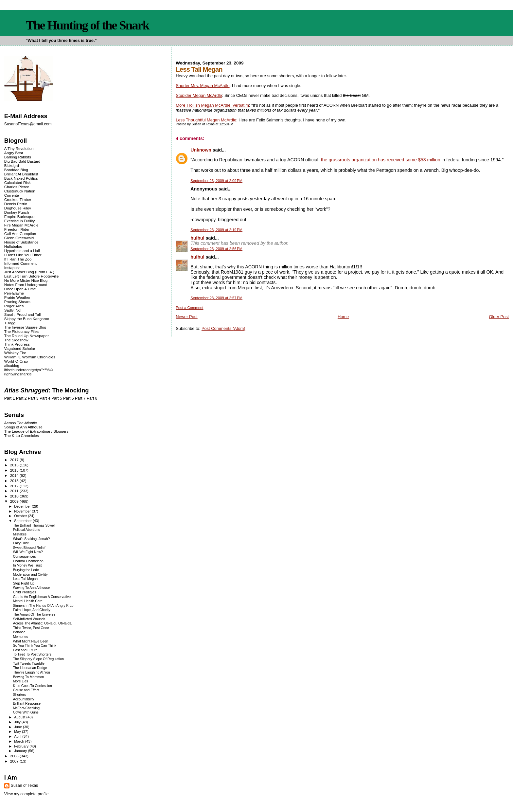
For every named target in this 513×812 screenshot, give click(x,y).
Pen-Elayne (14, 293)
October (21, 516)
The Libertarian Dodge (30, 668)
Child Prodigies (25, 592)
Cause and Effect (26, 690)
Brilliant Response (27, 704)
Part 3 (33, 398)
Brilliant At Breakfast (21, 174)
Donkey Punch (17, 212)
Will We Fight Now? (28, 552)
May (18, 731)
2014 (15, 475)
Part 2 (21, 398)
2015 (15, 470)
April (18, 736)
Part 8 (92, 398)
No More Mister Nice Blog (26, 280)
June (18, 727)
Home (343, 317)
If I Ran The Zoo (18, 259)
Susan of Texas (24, 785)
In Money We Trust (27, 565)
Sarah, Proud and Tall (22, 314)
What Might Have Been (31, 641)
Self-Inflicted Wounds (29, 619)
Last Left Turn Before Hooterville (32, 276)
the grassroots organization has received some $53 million (381, 160)
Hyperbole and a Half (22, 251)
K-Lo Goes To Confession (33, 686)
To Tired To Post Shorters (32, 654)
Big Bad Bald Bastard (22, 161)
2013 (15, 481)
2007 (15, 761)
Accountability (24, 699)
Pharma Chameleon (28, 561)
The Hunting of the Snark (87, 25)
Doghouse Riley (18, 208)
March (20, 741)
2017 (15, 460)
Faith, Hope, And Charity (32, 610)
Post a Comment (189, 308)
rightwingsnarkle (18, 374)
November (23, 511)
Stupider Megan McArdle (199, 95)
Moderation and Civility (30, 575)
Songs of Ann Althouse (23, 427)
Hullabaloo (13, 246)
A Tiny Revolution (19, 148)
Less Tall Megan (25, 579)
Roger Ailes (14, 306)
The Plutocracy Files (21, 331)
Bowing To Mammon (29, 677)
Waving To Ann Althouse (31, 588)
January (21, 751)
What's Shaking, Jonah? (32, 539)
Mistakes (20, 534)
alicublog (12, 365)
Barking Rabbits (18, 157)
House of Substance (21, 242)
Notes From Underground (26, 285)
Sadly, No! (13, 310)
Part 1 (10, 398)
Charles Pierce (17, 187)
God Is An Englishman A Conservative (42, 597)
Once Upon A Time (20, 289)
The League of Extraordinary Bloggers (36, 431)
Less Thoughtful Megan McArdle (206, 120)
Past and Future (25, 650)
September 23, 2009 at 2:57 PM (216, 298)
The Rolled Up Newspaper (27, 336)
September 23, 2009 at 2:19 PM (216, 230)
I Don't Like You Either (23, 255)
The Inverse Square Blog (25, 327)
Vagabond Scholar (20, 348)
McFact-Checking (26, 708)
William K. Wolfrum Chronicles (30, 357)
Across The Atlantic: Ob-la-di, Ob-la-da (42, 623)
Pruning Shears (17, 302)
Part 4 (45, 398)
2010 (15, 496)
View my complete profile (27, 794)
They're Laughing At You (32, 672)
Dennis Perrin (16, 204)
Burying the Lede (26, 570)
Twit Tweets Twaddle (29, 664)
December (23, 506)
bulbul (197, 238)
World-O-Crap (16, 361)
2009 (15, 501)
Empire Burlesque (19, 217)
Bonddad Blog (16, 170)
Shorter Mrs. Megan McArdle (203, 86)
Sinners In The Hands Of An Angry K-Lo (43, 606)
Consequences (25, 557)
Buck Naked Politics (21, 178)
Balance (19, 632)
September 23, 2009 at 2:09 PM (216, 181)
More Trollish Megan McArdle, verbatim (212, 105)
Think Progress (17, 344)
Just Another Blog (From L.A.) (29, 272)
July (18, 722)
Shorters (20, 695)
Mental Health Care (28, 601)
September (23, 521)
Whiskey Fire (15, 353)
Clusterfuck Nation (20, 191)
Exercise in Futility (20, 221)
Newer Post (186, 317)
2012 (15, 486)
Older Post (499, 317)
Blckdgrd (12, 165)
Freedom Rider (17, 229)
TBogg (10, 323)
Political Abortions (27, 530)
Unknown (201, 150)
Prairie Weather (17, 297)
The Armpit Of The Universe (34, 614)
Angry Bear (14, 153)
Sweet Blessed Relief (29, 548)
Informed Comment (20, 263)
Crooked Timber (18, 199)
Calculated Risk (18, 182)
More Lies (21, 681)
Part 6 (69, 398)
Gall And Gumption (20, 234)
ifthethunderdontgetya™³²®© (29, 370)
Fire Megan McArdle (21, 225)
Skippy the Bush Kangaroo (27, 319)
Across (21, 423)
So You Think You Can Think (35, 646)
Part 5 (57, 398)
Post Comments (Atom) (223, 328)
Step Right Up (24, 583)
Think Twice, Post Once (31, 628)
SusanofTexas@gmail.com (28, 124)
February (22, 746)
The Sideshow (16, 340)
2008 (15, 756)
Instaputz (12, 268)
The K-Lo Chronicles (22, 435)
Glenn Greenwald (19, 238)
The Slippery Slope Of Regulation (38, 659)
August (20, 717)
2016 (15, 465)
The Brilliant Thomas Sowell (34, 525)
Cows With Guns (26, 712)
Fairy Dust (21, 543)
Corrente (12, 195)
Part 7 (80, 398)
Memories (21, 637)
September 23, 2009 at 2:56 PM (216, 249)
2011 (15, 491)
